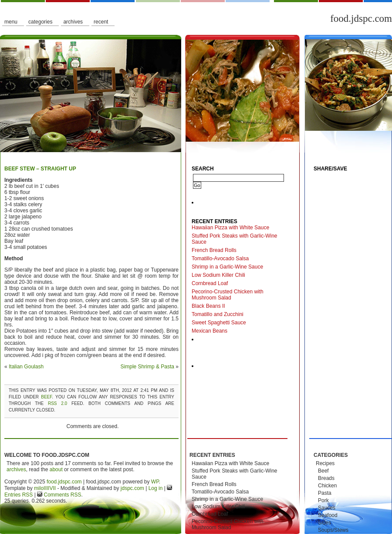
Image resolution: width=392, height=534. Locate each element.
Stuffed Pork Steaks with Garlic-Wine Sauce (235, 239)
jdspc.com (132, 488)
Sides (324, 523)
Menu (11, 22)
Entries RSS (19, 495)
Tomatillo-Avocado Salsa (220, 258)
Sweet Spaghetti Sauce (219, 323)
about (56, 469)
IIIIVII (50, 488)
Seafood (328, 515)
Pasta (325, 493)
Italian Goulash (26, 367)
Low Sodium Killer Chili (218, 275)
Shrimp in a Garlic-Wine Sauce (227, 267)
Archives (73, 22)
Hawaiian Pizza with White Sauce (230, 228)
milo (39, 488)
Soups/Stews (333, 530)
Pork (323, 500)
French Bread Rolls (214, 250)
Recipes (325, 463)
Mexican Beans (210, 331)
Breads (326, 478)
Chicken (327, 486)
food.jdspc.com (361, 19)
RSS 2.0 (57, 403)
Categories (40, 22)
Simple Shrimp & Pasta (147, 367)
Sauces (327, 508)
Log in (156, 488)
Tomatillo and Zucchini (218, 314)
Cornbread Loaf (210, 283)
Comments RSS (62, 495)
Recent (101, 22)
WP (155, 482)
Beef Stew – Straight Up (40, 169)
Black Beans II (208, 306)
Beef (46, 397)
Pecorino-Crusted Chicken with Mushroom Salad (228, 295)
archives (16, 469)
